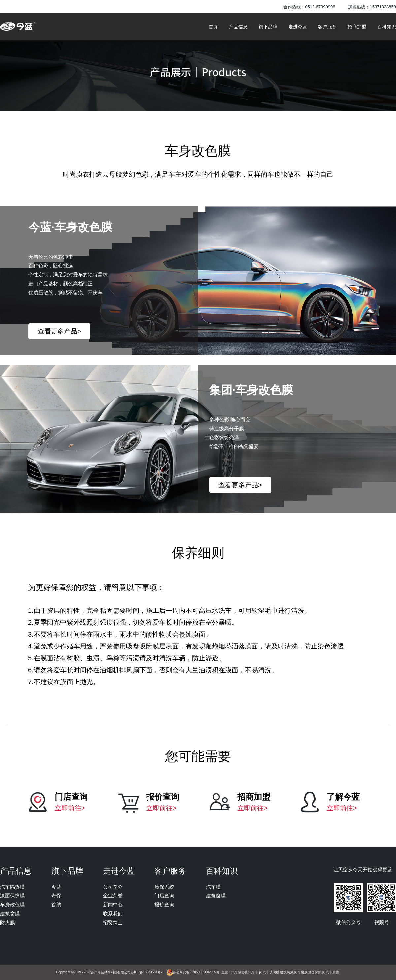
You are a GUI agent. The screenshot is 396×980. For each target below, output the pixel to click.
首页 (213, 27)
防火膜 (7, 922)
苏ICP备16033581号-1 (147, 972)
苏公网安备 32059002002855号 (196, 972)
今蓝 (56, 887)
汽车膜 (213, 887)
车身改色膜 (12, 905)
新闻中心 (113, 905)
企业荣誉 (113, 896)
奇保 (56, 896)
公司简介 (113, 887)
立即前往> (70, 808)
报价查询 (164, 905)
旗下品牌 (268, 27)
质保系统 (164, 887)
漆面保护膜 (12, 896)
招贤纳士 (113, 922)
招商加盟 (357, 27)
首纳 (56, 905)
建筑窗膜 (10, 913)
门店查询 (164, 896)
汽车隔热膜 (12, 887)
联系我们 (113, 913)
